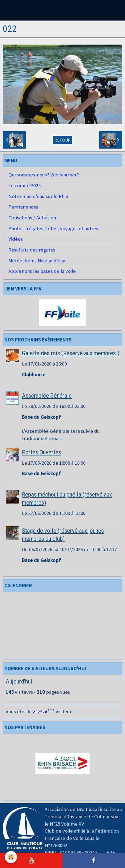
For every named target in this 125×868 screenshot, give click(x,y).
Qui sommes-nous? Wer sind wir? (44, 175)
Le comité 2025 (24, 185)
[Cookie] (11, 857)
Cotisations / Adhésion (32, 218)
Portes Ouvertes (42, 452)
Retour (62, 140)
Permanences (23, 207)
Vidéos (16, 239)
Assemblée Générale (47, 396)
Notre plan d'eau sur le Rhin (38, 196)
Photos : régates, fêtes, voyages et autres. (54, 228)
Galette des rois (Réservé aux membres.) (71, 353)
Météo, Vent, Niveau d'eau (37, 261)
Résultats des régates (32, 250)
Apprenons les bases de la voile (42, 271)
